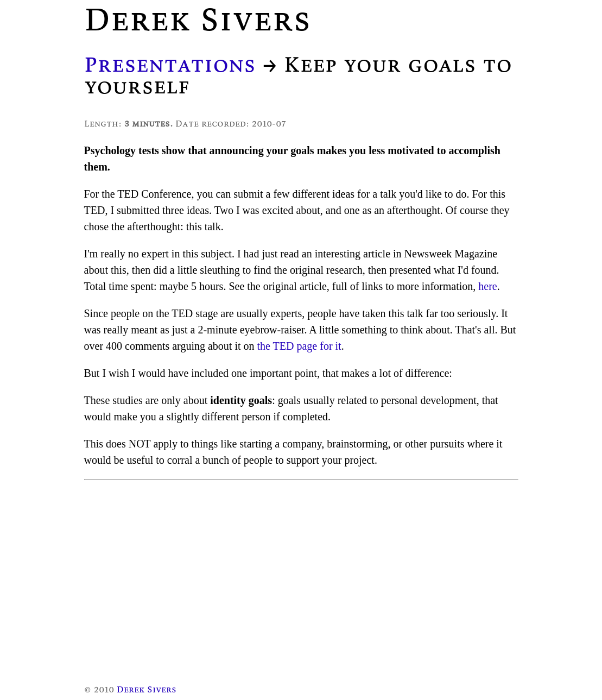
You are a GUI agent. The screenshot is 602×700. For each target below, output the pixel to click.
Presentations (170, 64)
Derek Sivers (147, 689)
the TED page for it (299, 346)
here (487, 286)
